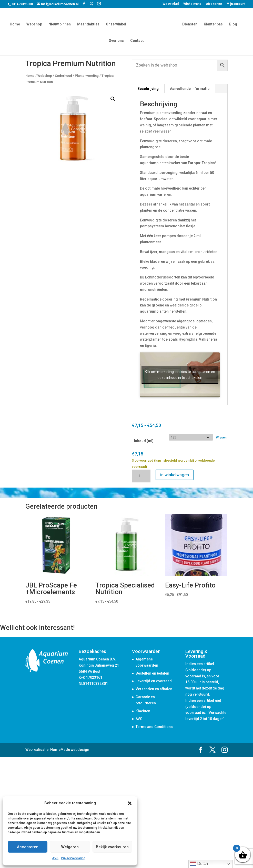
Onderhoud (63, 76)
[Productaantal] (141, 476)
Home (16, 24)
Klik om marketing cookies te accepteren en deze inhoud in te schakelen (180, 375)
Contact (137, 40)
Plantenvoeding (87, 76)
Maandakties (89, 24)
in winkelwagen (175, 475)
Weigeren (70, 847)
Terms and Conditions (154, 727)
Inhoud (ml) (144, 441)
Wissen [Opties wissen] (221, 437)
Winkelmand (192, 4)
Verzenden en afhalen (154, 689)
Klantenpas (212, 24)
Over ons (116, 40)
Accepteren (28, 847)
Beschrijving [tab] (148, 89)
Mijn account (236, 4)
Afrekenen (214, 4)
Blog (232, 24)
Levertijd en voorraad (154, 681)
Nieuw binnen (60, 24)
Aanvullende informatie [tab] (190, 89)
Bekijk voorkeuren (112, 847)
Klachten (143, 711)
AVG (55, 858)
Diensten (189, 24)
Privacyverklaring (73, 858)
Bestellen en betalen (152, 673)
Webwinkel (171, 4)
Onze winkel (117, 24)
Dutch (199, 864)
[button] (130, 803)
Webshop (35, 24)
